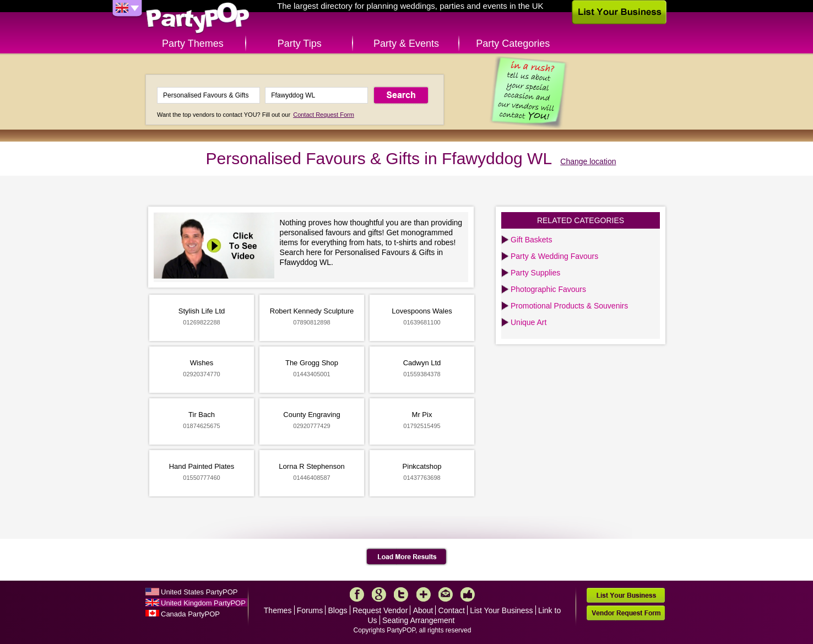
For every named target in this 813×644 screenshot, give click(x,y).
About (423, 610)
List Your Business (501, 610)
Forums (310, 610)
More (424, 594)
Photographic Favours (548, 289)
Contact (452, 610)
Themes (278, 610)
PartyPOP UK (198, 18)
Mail (446, 594)
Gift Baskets (531, 240)
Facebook (357, 594)
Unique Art (529, 322)
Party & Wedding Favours (554, 256)
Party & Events (406, 44)
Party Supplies (535, 273)
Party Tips (300, 44)
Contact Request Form (324, 115)
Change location (588, 161)
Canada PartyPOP (190, 614)
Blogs (338, 610)
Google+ (379, 594)
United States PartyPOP (199, 592)
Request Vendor (380, 610)
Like (468, 594)
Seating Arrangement (419, 620)
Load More (407, 557)
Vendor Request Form (626, 613)
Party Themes (193, 44)
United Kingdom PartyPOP (203, 603)
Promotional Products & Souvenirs (569, 306)
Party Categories (513, 44)
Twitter (401, 594)
